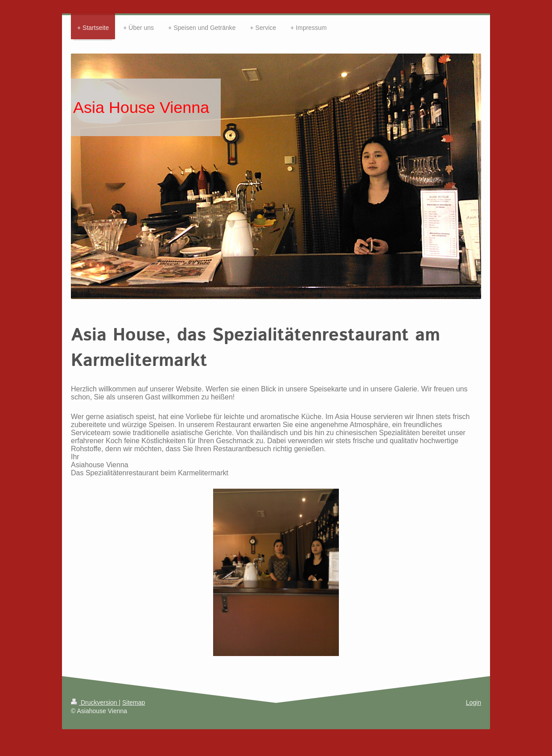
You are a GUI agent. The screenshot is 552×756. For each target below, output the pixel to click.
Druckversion (95, 702)
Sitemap (134, 702)
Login (474, 702)
